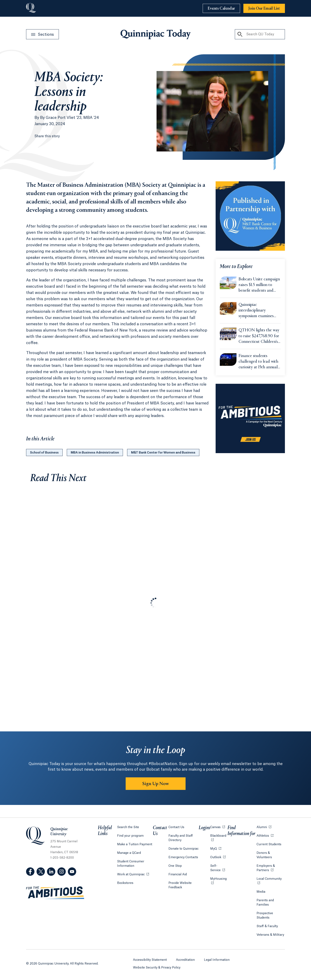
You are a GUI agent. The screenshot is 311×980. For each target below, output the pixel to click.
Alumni (264, 827)
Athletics (265, 836)
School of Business (44, 453)
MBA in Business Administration (95, 453)
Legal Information (217, 960)
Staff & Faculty (267, 926)
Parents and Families (265, 903)
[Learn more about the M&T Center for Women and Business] (250, 216)
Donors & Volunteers (264, 855)
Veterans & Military (270, 935)
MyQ (216, 848)
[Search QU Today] (240, 34)
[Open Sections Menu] (42, 34)
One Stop (175, 866)
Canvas (218, 827)
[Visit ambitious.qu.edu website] (55, 893)
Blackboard (219, 836)
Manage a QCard (129, 853)
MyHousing (219, 881)
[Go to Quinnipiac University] (31, 8)
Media (261, 892)
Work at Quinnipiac (133, 874)
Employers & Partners (271, 868)
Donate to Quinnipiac (183, 849)
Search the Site (128, 827)
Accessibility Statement (150, 960)
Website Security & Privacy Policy (157, 968)
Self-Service (219, 868)
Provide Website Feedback (180, 885)
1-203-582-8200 (62, 858)
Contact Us (176, 827)
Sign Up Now (156, 784)
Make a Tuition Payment (135, 844)
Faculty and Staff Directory (181, 838)
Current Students (269, 844)
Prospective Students (265, 916)
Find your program (130, 836)
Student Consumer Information (131, 864)
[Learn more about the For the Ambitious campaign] (250, 418)
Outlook (218, 857)
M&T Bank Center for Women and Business (163, 453)
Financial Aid (178, 875)
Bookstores (125, 883)
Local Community (271, 879)
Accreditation (185, 960)
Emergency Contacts (183, 857)
